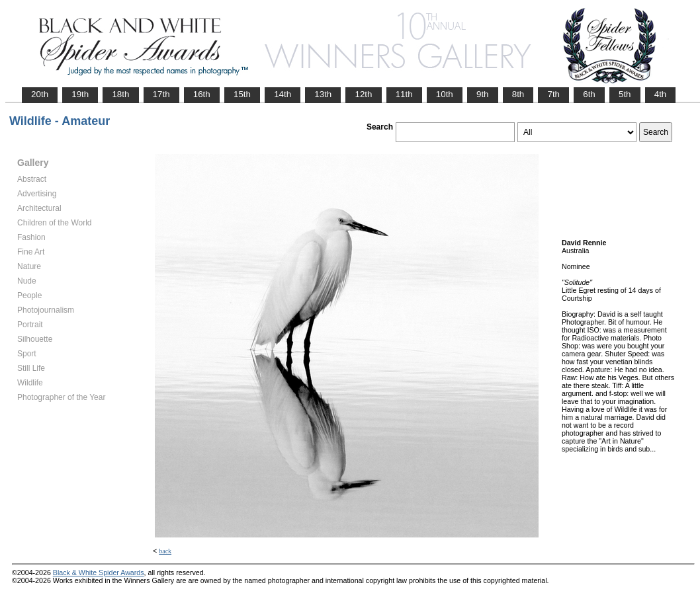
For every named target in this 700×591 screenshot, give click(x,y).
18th (120, 94)
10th (445, 94)
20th (40, 94)
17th (161, 94)
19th (80, 94)
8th (518, 94)
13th (323, 94)
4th (661, 94)
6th (589, 94)
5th (625, 94)
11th (404, 94)
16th (202, 94)
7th (553, 94)
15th (242, 94)
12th (363, 94)
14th (283, 94)
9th (483, 94)
